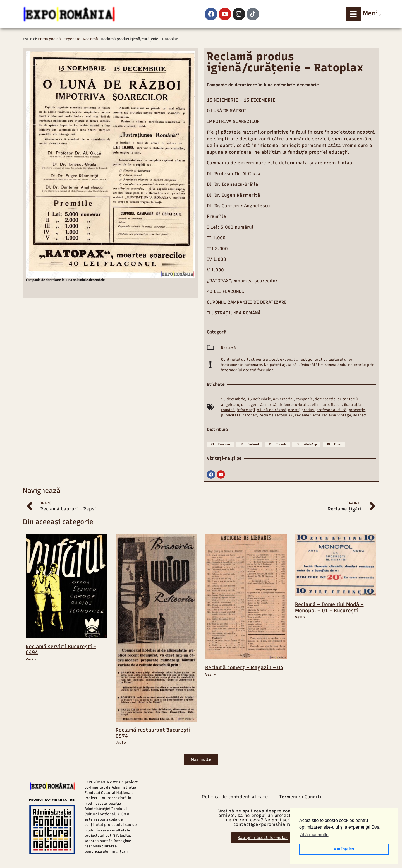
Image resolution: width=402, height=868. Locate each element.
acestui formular (258, 370)
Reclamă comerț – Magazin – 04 (244, 667)
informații (246, 410)
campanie (304, 399)
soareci (360, 415)
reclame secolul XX (276, 415)
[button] (220, 444)
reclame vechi (307, 415)
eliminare (320, 405)
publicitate (231, 415)
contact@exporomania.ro (263, 824)
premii (294, 410)
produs (308, 410)
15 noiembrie (259, 399)
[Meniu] (353, 14)
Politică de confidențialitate (235, 796)
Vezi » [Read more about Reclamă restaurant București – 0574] (121, 743)
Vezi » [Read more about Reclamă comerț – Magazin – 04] (210, 674)
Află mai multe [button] (314, 835)
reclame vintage (336, 415)
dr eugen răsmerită (259, 405)
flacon (336, 405)
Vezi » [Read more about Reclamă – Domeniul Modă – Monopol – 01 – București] (300, 617)
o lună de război (271, 410)
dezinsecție (325, 399)
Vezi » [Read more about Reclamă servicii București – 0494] (31, 659)
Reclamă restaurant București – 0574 (155, 733)
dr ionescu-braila (294, 405)
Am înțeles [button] (344, 849)
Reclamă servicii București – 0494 (61, 650)
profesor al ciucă (331, 410)
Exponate (72, 39)
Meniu (372, 13)
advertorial (283, 399)
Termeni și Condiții (301, 796)
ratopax (250, 415)
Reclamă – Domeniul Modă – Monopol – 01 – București (329, 607)
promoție (357, 410)
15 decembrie (233, 399)
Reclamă (90, 39)
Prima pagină (49, 39)
